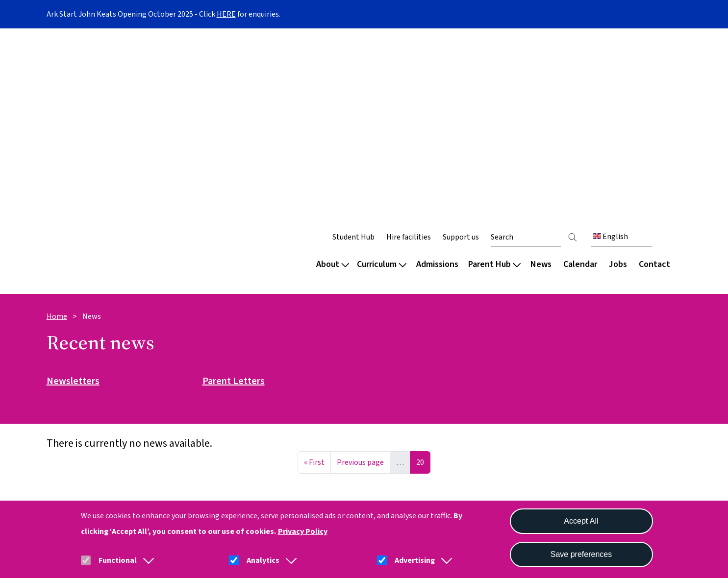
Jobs (618, 82)
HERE (226, 14)
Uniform (544, 411)
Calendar (580, 82)
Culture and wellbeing (247, 361)
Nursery (61, 361)
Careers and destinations (414, 411)
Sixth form (66, 411)
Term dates (550, 361)
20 (423, 279)
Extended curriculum (406, 395)
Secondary (66, 395)
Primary (61, 378)
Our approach (393, 361)
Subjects (384, 378)
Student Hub (353, 55)
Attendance (550, 378)
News (541, 82)
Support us (461, 55)
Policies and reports (244, 395)
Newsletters (73, 199)
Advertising (415, 560)
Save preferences (581, 554)
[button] (147, 560)
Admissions (437, 82)
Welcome (64, 345)
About (333, 82)
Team (218, 378)
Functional (118, 560)
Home (57, 134)
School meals (553, 395)
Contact (654, 82)
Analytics (263, 560)
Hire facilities (409, 55)
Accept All (581, 521)
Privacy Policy (303, 531)
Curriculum (382, 82)
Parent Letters (234, 199)
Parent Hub (494, 82)
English (611, 54)
